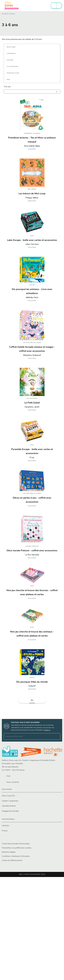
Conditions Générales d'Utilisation (16, 856)
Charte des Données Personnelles (16, 844)
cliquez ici (47, 730)
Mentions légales (9, 852)
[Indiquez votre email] (29, 736)
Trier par (7, 87)
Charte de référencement (12, 861)
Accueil (4, 14)
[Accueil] (12, 6)
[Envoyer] (57, 736)
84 (32, 700)
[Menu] (56, 6)
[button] (12, 47)
